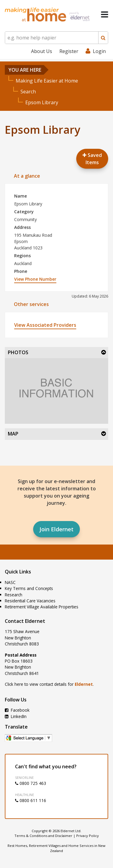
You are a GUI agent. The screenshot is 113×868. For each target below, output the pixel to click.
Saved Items (92, 159)
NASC (10, 582)
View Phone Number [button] (35, 279)
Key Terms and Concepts (29, 588)
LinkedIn (16, 716)
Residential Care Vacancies (30, 601)
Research (14, 595)
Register (69, 51)
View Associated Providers (45, 325)
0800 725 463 (31, 783)
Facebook (17, 710)
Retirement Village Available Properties (42, 607)
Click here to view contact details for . (49, 684)
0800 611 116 (31, 800)
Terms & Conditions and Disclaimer (43, 836)
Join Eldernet (56, 529)
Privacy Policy (88, 836)
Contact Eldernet (25, 621)
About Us (42, 51)
